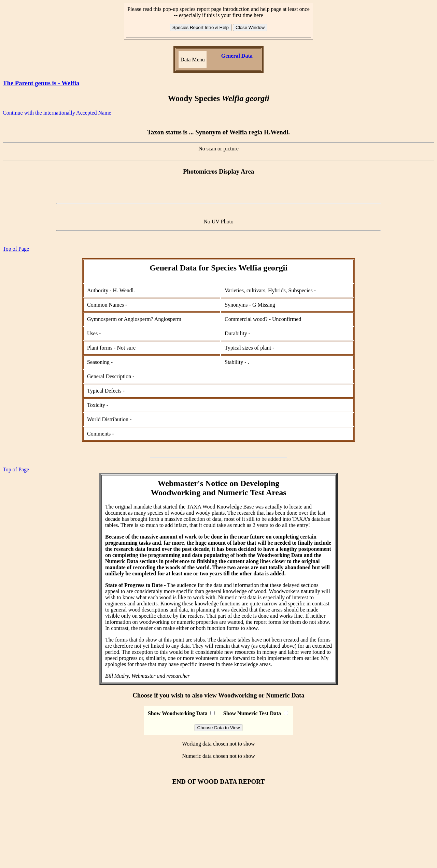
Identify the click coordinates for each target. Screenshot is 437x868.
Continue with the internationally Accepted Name (57, 113)
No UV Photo (218, 222)
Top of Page (16, 249)
